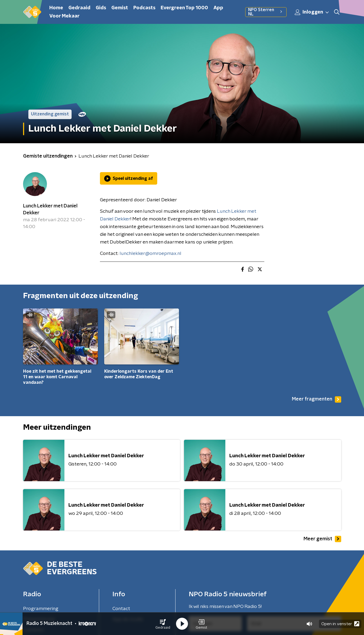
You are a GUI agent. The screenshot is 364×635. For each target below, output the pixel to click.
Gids (101, 8)
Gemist (120, 8)
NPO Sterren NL (266, 12)
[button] (163, 624)
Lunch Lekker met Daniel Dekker (50, 210)
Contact (121, 609)
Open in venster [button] (340, 624)
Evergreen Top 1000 (184, 8)
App (218, 8)
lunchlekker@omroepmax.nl (150, 254)
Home (56, 8)
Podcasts (144, 8)
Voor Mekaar (64, 16)
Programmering (41, 609)
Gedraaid (79, 8)
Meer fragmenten (317, 399)
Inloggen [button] (312, 12)
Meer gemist (322, 539)
